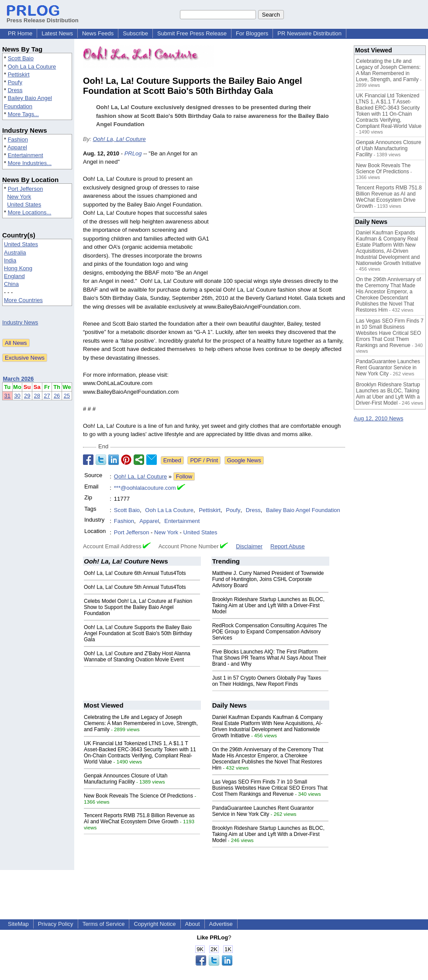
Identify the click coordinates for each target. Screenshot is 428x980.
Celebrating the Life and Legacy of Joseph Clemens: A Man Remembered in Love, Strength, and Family (141, 723)
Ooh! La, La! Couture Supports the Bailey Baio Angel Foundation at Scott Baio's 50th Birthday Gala (138, 633)
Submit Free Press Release (192, 33)
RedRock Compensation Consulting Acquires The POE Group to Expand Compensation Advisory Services (270, 632)
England (14, 276)
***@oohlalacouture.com (145, 488)
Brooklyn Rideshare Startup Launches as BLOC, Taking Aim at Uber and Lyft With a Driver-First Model (268, 605)
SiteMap (18, 924)
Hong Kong (18, 268)
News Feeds (98, 33)
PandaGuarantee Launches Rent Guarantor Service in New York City (263, 811)
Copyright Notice (155, 924)
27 (47, 396)
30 (17, 396)
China (11, 284)
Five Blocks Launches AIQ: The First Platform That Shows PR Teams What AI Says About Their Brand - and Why (269, 658)
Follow (184, 476)
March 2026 (19, 379)
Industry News (20, 322)
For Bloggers (252, 33)
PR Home (20, 33)
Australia (15, 253)
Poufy (15, 82)
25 (67, 396)
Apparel (17, 147)
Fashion (18, 139)
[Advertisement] (280, 213)
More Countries (23, 300)
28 (37, 396)
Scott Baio (21, 58)
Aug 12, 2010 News (378, 418)
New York (19, 197)
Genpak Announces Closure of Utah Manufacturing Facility (126, 779)
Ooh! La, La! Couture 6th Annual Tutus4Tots (135, 573)
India (10, 260)
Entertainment (26, 155)
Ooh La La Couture (32, 67)
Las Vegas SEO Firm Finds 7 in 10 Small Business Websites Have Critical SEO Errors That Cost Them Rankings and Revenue (270, 788)
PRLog (133, 153)
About (193, 924)
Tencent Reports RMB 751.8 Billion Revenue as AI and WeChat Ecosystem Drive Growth (139, 818)
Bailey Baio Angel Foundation (303, 510)
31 (7, 396)
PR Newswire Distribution (309, 33)
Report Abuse (288, 546)
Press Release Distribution (43, 17)
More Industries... (30, 163)
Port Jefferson (26, 189)
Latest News (57, 33)
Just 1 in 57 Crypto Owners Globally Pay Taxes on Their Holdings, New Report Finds (267, 681)
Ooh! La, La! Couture (119, 139)
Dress (15, 90)
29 (27, 396)
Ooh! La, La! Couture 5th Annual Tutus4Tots (135, 587)
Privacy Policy (56, 924)
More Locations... (30, 212)
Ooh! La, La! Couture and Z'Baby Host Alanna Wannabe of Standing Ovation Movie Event (137, 657)
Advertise (221, 924)
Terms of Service (104, 924)
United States (24, 205)
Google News (244, 460)
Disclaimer (249, 546)
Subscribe (135, 33)
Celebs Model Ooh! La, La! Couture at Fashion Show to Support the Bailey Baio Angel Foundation (138, 607)
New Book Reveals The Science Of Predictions (138, 796)
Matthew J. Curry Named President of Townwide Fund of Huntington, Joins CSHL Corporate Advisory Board (268, 579)
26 (57, 396)
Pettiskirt (19, 74)
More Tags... (23, 114)
